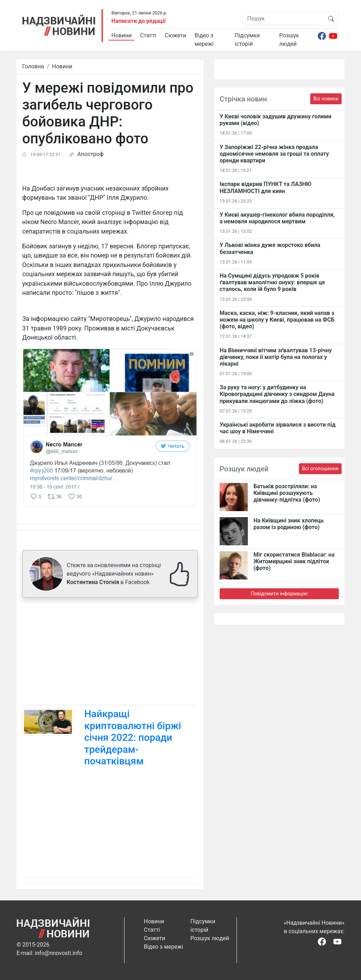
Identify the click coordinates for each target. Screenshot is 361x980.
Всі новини (326, 99)
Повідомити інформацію (279, 594)
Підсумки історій (247, 40)
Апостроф (90, 154)
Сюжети (175, 35)
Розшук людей (289, 40)
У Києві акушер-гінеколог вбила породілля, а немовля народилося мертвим (277, 218)
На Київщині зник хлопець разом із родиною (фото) (289, 524)
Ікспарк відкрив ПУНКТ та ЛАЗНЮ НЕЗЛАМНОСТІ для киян (265, 187)
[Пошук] (283, 18)
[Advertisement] (110, 653)
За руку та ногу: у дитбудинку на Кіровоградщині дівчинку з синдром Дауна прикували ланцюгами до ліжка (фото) (277, 394)
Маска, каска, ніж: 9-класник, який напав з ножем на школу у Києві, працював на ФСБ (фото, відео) (277, 320)
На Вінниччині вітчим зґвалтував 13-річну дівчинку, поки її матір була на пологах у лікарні (276, 357)
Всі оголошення (320, 469)
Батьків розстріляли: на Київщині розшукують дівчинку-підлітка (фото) (287, 493)
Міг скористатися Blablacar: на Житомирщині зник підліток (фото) (294, 561)
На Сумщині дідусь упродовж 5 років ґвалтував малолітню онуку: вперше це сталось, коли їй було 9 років (272, 282)
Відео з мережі (204, 40)
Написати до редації (139, 21)
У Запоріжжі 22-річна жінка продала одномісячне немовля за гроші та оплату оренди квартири (274, 154)
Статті (148, 35)
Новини (121, 35)
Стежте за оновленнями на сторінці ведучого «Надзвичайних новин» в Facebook (114, 574)
